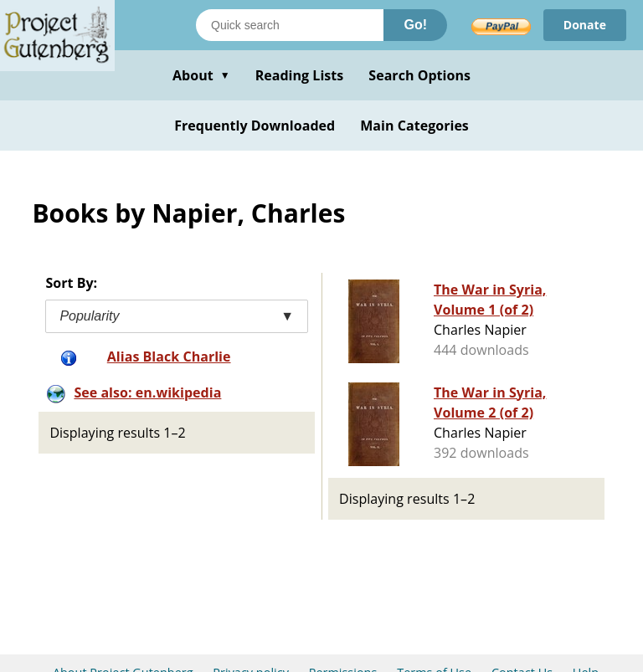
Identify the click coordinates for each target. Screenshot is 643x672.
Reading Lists (300, 75)
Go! (415, 25)
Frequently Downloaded (255, 126)
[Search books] (290, 25)
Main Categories (414, 126)
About (201, 75)
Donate (585, 25)
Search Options (419, 75)
